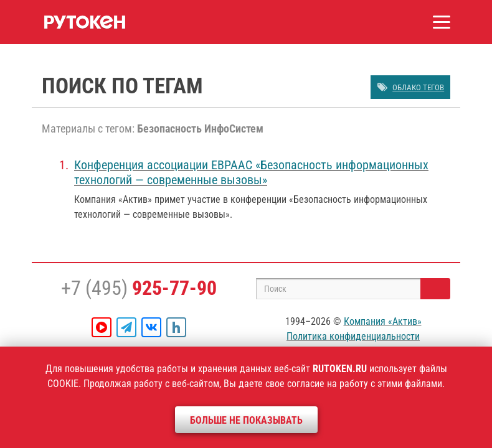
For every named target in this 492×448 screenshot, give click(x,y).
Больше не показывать (246, 420)
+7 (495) (139, 288)
